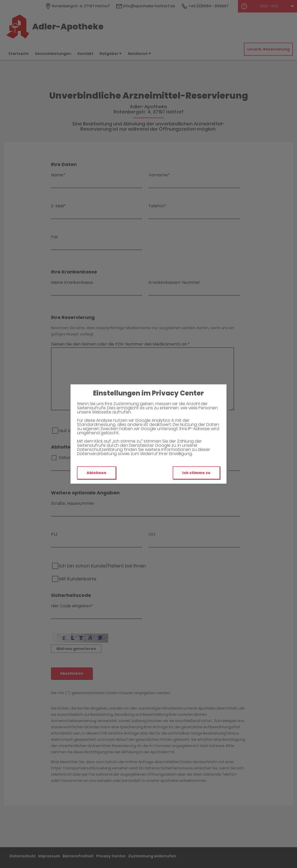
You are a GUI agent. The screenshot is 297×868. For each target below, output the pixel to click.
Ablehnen (96, 473)
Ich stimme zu (196, 473)
